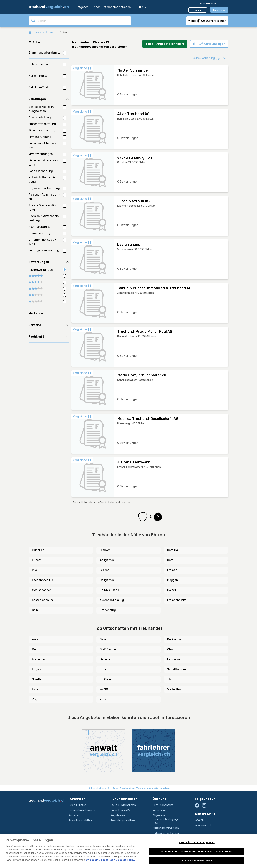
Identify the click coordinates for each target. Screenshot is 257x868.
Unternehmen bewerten (82, 810)
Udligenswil (108, 580)
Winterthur (175, 689)
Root (170, 560)
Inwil (35, 570)
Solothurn (39, 679)
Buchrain (38, 550)
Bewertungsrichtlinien (81, 821)
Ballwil (172, 590)
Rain (35, 610)
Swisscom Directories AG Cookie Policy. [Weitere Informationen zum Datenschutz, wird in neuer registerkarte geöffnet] (110, 860)
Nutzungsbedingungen (166, 828)
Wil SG (104, 689)
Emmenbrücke (177, 600)
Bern (35, 649)
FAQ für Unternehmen (123, 805)
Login (198, 10)
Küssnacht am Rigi (112, 600)
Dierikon (105, 550)
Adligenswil (108, 560)
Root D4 (173, 550)
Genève (105, 659)
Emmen (172, 570)
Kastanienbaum (43, 600)
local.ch (199, 820)
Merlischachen (42, 590)
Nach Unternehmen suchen (112, 7)
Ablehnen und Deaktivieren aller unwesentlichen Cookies (197, 851)
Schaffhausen (177, 669)
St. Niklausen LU (111, 590)
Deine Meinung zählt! (131, 788)
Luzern (37, 560)
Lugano (37, 669)
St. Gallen (106, 679)
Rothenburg (108, 610)
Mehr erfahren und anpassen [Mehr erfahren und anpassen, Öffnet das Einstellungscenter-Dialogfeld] (196, 842)
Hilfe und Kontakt (163, 805)
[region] (128, 851)
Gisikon (105, 570)
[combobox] (84, 21)
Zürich (104, 699)
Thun (171, 679)
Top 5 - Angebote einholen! (165, 44)
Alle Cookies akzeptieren (197, 861)
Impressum (159, 810)
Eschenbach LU (42, 580)
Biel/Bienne (108, 649)
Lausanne (174, 659)
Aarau (36, 639)
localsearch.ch (203, 825)
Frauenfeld (40, 659)
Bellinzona (174, 639)
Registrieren (219, 10)
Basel (103, 639)
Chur (171, 649)
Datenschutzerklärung (166, 833)
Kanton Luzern (46, 32)
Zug (35, 699)
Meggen (173, 580)
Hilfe (142, 7)
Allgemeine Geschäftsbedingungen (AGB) (166, 819)
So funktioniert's (120, 810)
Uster (36, 689)
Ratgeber (82, 7)
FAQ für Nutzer (77, 805)
